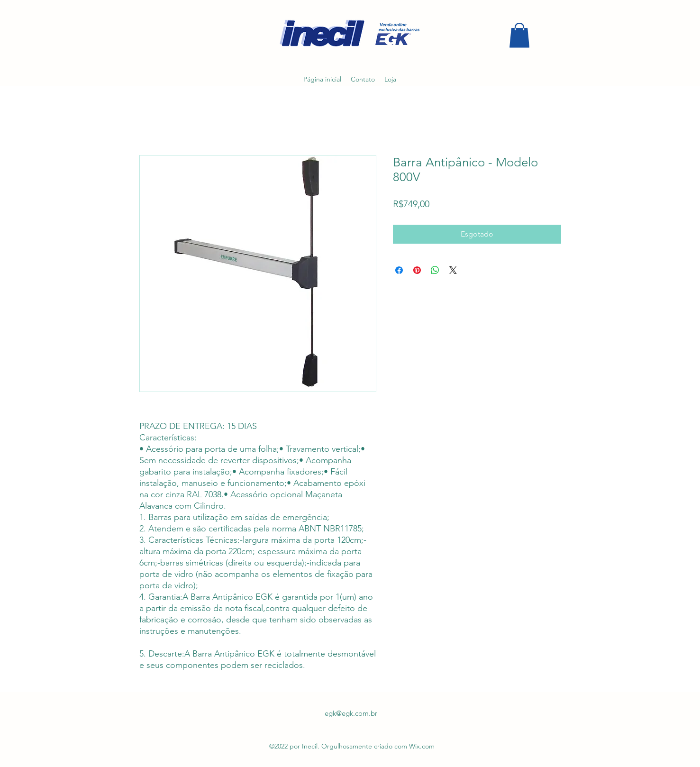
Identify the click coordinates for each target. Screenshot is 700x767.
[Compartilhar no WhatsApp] (435, 270)
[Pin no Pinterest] (417, 270)
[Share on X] (453, 270)
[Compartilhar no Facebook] (399, 270)
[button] (519, 35)
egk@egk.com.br (351, 713)
